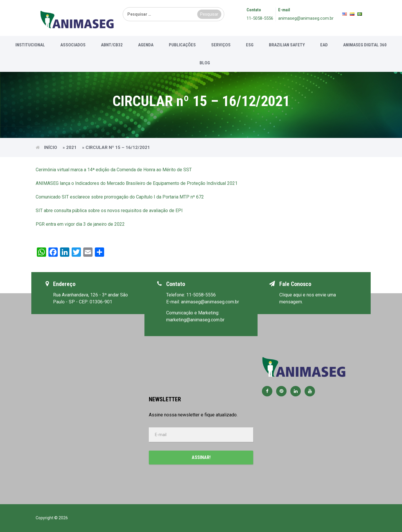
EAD (324, 45)
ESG (250, 45)
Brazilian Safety (287, 45)
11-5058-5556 (260, 18)
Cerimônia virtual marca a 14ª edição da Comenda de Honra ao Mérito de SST (114, 170)
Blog (205, 63)
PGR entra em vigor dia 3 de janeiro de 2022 (80, 224)
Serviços (221, 45)
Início (51, 147)
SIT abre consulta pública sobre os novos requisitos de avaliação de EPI (109, 211)
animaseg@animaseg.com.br (306, 18)
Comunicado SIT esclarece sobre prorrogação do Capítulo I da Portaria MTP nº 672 (120, 197)
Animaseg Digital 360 (365, 45)
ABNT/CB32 (112, 45)
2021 (71, 147)
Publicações (182, 45)
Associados (73, 45)
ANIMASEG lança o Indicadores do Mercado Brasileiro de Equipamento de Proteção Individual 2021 (137, 183)
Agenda (146, 45)
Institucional (30, 45)
